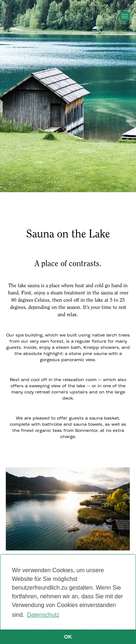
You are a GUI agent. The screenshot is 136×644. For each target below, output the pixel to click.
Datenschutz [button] (43, 615)
